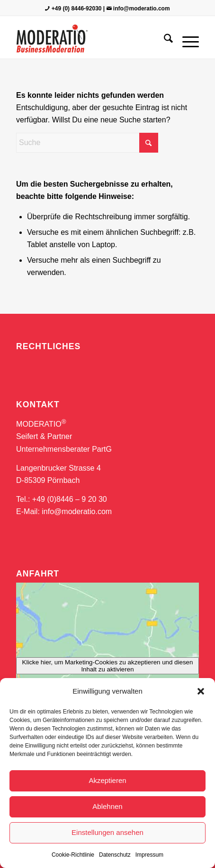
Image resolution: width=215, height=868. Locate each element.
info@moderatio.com (142, 9)
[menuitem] (164, 40)
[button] (201, 691)
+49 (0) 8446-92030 (77, 9)
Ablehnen (107, 806)
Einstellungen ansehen (107, 832)
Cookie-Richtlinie (73, 855)
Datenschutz (115, 855)
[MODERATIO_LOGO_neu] (89, 40)
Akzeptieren (107, 780)
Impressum (149, 855)
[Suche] (164, 40)
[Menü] (186, 40)
